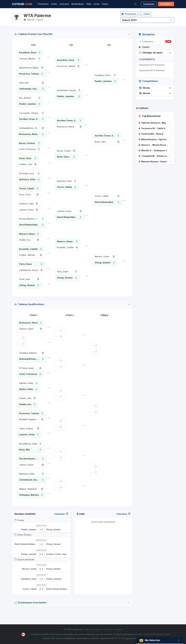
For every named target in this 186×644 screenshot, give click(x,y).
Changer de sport (151, 53)
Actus (97, 4)
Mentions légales (93, 629)
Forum (105, 4)
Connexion (149, 4)
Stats (89, 4)
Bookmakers (78, 4)
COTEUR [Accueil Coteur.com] (22, 4)
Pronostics (43, 4)
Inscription (166, 4)
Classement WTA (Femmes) (152, 70)
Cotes (54, 4)
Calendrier (61, 514)
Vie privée (108, 629)
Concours (64, 4)
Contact (119, 629)
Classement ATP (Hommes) (152, 65)
